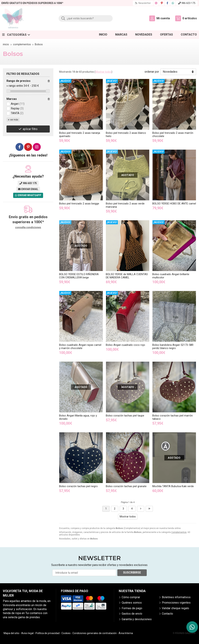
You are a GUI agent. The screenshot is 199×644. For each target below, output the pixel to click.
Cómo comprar (131, 597)
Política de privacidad (47, 633)
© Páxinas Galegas (184, 633)
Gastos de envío (132, 614)
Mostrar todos (103, 72)
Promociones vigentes (176, 603)
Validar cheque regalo (175, 608)
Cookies (66, 633)
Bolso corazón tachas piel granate (126, 486)
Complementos (179, 532)
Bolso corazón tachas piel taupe (125, 416)
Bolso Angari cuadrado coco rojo (125, 345)
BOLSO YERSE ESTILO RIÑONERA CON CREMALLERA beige (79, 276)
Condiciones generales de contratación (95, 633)
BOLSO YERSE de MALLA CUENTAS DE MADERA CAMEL (127, 276)
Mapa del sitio (11, 633)
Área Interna (126, 633)
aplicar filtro (30, 129)
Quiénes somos (132, 603)
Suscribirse (132, 573)
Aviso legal (27, 633)
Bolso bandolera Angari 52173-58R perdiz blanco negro (173, 347)
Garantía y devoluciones (137, 619)
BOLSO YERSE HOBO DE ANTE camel (174, 204)
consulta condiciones (28, 227)
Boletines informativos (176, 597)
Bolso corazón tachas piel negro (78, 486)
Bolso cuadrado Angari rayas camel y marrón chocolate (80, 347)
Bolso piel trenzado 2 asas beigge (79, 204)
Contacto (167, 614)
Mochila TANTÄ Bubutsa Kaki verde (173, 486)
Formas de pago (132, 608)
